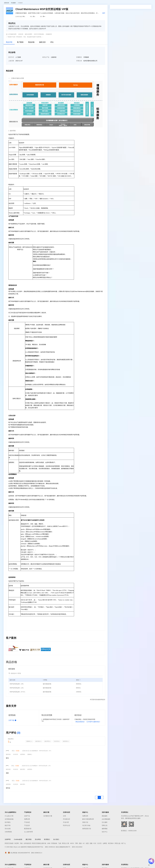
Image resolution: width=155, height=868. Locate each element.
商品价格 (31, 52)
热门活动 (46, 8)
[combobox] (127, 48)
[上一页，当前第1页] (96, 808)
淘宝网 (17, 854)
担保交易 (21, 44)
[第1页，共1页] (99, 808)
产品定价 (27, 836)
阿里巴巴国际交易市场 (39, 854)
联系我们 (47, 850)
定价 (55, 3)
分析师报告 (8, 842)
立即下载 (13, 731)
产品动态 (27, 833)
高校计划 (85, 833)
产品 (26, 3)
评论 (52, 52)
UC (84, 854)
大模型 (20, 3)
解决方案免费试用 (88, 829)
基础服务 (105, 826)
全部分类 (6, 13)
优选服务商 (49, 44)
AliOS (72, 854)
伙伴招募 (54, 8)
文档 (64, 826)
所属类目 (79, 67)
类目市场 (30, 8)
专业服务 (13, 13)
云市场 (60, 3)
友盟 (87, 854)
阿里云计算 (66, 854)
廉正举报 (29, 850)
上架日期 (11, 71)
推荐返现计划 (87, 839)
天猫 (21, 854)
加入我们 (56, 850)
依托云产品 (46, 67)
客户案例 (20, 52)
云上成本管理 (28, 842)
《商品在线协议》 (80, 732)
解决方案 (32, 3)
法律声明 (8, 850)
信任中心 (105, 842)
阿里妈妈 (54, 854)
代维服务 (20, 13)
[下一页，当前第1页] (102, 808)
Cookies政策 (18, 850)
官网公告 (105, 836)
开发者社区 (67, 829)
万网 (76, 854)
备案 (134, 3)
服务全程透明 (28, 44)
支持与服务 (75, 3)
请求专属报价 (138, 57)
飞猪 (60, 854)
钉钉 (95, 854)
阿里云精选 (38, 8)
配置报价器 (28, 839)
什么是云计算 (9, 826)
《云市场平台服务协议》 (93, 732)
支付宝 (100, 854)
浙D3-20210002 (77, 857)
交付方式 (11, 67)
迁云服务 (105, 833)
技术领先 (8, 833)
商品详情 (9, 52)
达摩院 (105, 854)
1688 (49, 854)
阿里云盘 (118, 854)
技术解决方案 (48, 826)
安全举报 (38, 850)
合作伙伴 (67, 3)
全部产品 (27, 826)
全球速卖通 (27, 854)
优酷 (91, 854)
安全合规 (8, 839)
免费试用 (27, 829)
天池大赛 (66, 833)
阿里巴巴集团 (9, 854)
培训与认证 (67, 836)
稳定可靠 (8, 836)
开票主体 (79, 71)
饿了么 (124, 854)
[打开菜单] (3, 3)
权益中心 (48, 3)
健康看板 (105, 839)
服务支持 (42, 52)
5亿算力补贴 (86, 836)
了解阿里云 (84, 3)
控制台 (139, 3)
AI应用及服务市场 (21, 8)
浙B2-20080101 (50, 857)
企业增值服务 (106, 829)
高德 (80, 854)
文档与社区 (40, 3)
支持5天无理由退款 (39, 44)
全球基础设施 (9, 829)
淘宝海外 (111, 854)
